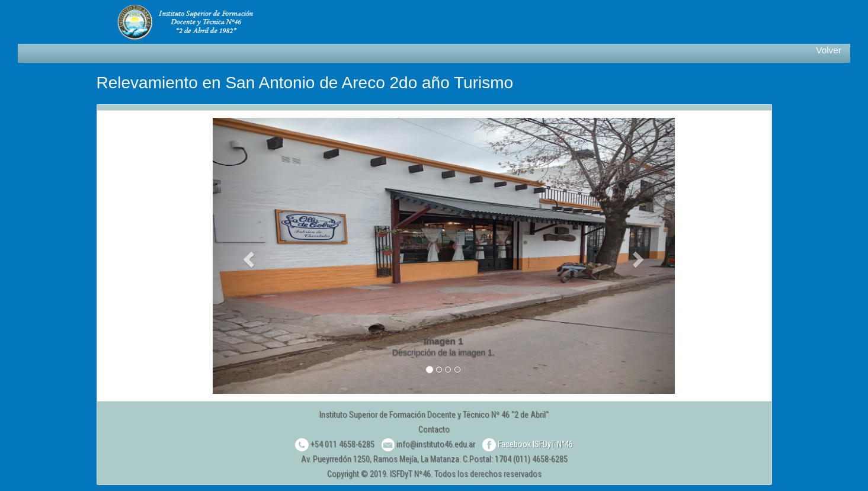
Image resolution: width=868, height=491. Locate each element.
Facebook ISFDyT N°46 (528, 444)
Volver (829, 50)
